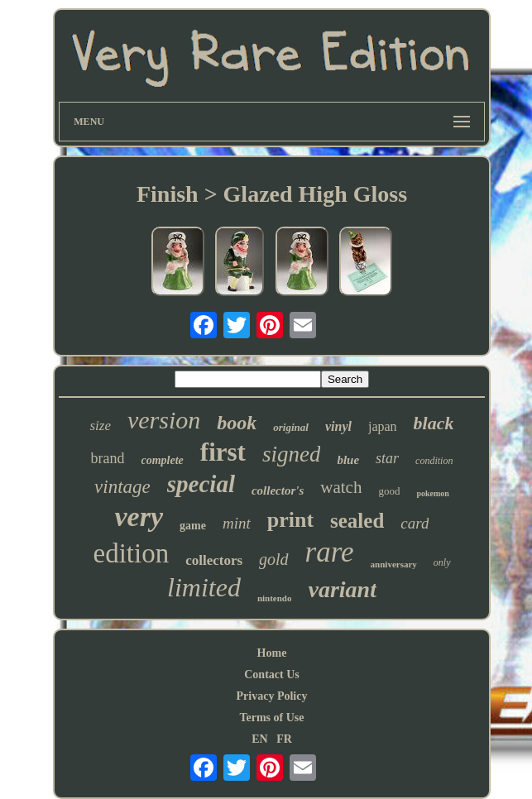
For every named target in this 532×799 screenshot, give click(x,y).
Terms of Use (271, 718)
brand (108, 458)
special (201, 484)
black (434, 423)
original (291, 427)
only (442, 562)
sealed (357, 521)
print (290, 520)
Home (272, 653)
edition (131, 553)
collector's (278, 490)
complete (163, 460)
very (139, 517)
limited (204, 587)
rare (330, 552)
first (223, 452)
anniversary (394, 564)
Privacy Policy (272, 696)
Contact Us (272, 675)
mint (237, 523)
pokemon (432, 493)
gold (274, 559)
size (100, 426)
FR (284, 739)
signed (292, 454)
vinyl (338, 426)
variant (342, 589)
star (387, 458)
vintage (122, 487)
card (415, 523)
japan (383, 426)
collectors (214, 560)
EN (259, 739)
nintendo (275, 598)
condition (434, 461)
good (389, 491)
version (164, 420)
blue (348, 460)
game (193, 526)
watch (341, 487)
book (237, 423)
